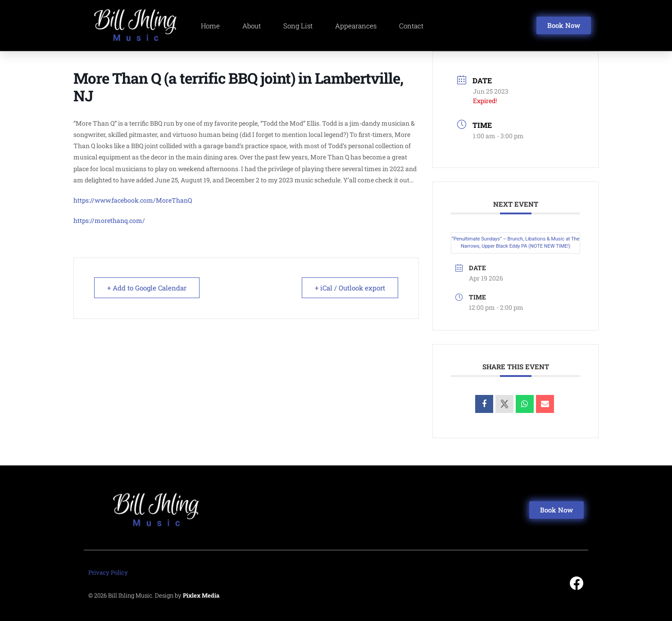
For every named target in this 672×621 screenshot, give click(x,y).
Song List (298, 26)
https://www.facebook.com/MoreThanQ (133, 200)
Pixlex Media (201, 595)
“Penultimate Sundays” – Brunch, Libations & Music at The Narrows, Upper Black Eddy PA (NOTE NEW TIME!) (516, 243)
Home (210, 26)
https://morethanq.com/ (109, 220)
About (252, 26)
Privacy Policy (108, 572)
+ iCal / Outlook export (350, 288)
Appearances (356, 26)
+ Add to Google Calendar (147, 288)
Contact (411, 26)
